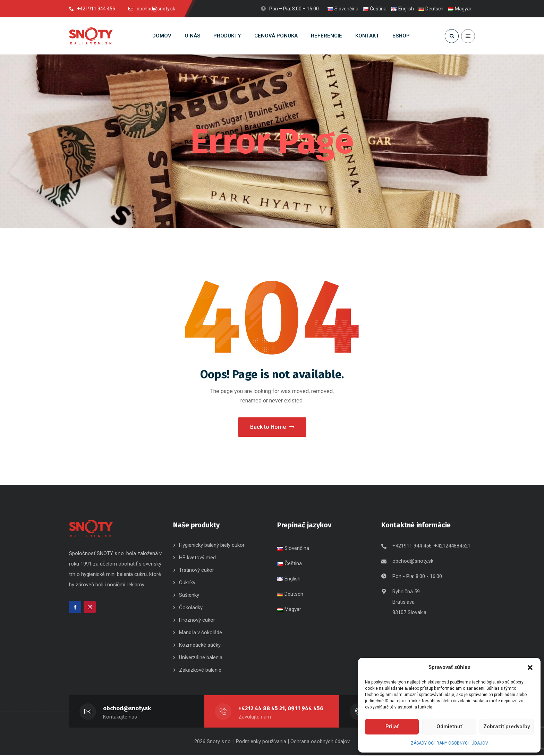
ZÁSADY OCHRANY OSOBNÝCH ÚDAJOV (449, 743)
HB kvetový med (197, 558)
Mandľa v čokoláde (201, 633)
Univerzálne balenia (201, 658)
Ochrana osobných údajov (320, 742)
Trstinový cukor (197, 571)
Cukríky (187, 583)
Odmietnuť (449, 727)
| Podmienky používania (260, 742)
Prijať (392, 727)
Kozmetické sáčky (200, 646)
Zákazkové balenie (200, 671)
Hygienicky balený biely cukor (212, 546)
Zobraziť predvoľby (507, 727)
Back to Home (272, 427)
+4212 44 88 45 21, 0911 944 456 (282, 709)
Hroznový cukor (198, 621)
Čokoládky (191, 608)
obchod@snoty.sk (413, 562)
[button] (530, 668)
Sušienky (189, 596)
